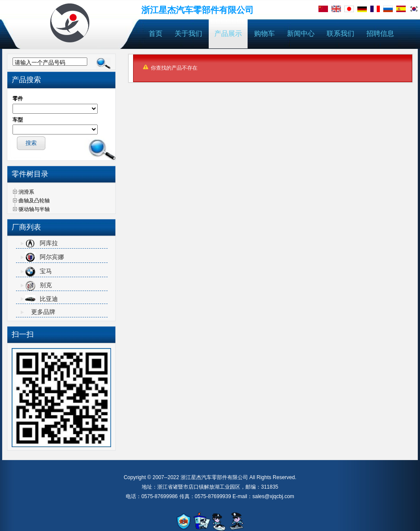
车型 (18, 120)
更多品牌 (43, 312)
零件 (18, 99)
